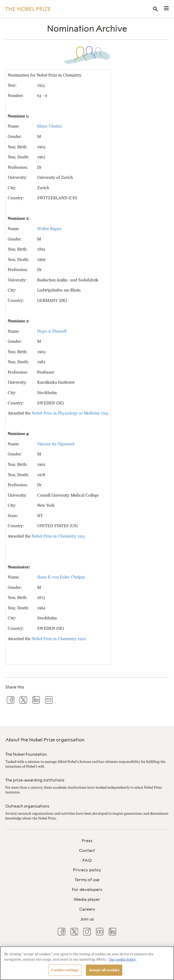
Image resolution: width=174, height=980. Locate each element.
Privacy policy (87, 870)
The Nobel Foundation (26, 754)
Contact (87, 850)
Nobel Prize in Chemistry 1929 (59, 639)
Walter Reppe (49, 229)
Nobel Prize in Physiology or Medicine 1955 (70, 413)
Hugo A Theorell (52, 331)
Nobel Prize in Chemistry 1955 (58, 536)
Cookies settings (65, 970)
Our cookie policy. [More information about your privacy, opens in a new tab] (123, 959)
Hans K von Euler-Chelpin (61, 577)
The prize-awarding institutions (35, 780)
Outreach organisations (27, 806)
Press (87, 841)
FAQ (87, 860)
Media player (87, 899)
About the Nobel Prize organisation (45, 740)
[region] (87, 963)
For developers (87, 890)
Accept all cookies (104, 970)
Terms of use (87, 880)
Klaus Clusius (50, 126)
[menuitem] (87, 841)
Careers (87, 909)
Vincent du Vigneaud (56, 444)
